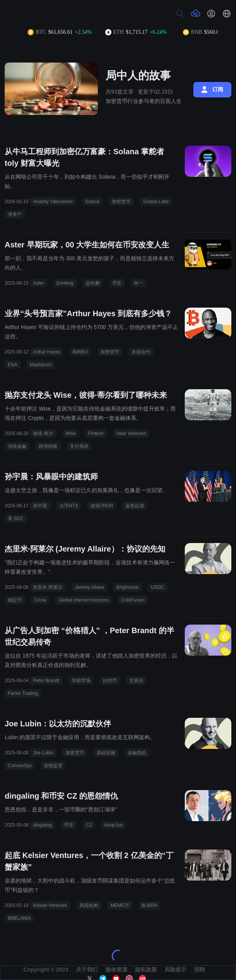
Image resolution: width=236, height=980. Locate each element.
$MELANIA (19, 918)
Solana (92, 202)
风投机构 (89, 905)
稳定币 (15, 600)
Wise (71, 433)
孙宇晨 (40, 506)
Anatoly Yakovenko (53, 202)
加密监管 (53, 766)
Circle (40, 600)
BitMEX (80, 352)
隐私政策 (146, 970)
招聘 (200, 970)
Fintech (96, 433)
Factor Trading (23, 693)
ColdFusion (133, 600)
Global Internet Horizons (84, 600)
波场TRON (102, 506)
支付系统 (79, 446)
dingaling (42, 825)
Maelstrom (41, 365)
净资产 (15, 214)
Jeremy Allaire (89, 587)
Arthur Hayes (47, 352)
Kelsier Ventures (50, 905)
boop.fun (114, 825)
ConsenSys (20, 766)
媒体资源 (116, 970)
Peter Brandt (46, 681)
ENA (13, 365)
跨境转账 (48, 446)
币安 (117, 283)
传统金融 (17, 446)
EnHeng (65, 283)
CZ (89, 825)
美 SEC (16, 519)
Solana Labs (156, 202)
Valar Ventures (131, 433)
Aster (38, 283)
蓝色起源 (135, 506)
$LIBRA (150, 905)
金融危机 (137, 753)
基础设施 (106, 753)
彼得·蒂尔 (43, 433)
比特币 (110, 681)
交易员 (136, 681)
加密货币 (121, 202)
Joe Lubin (43, 753)
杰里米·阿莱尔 (48, 587)
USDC (158, 587)
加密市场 (81, 681)
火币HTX (69, 506)
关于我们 (87, 970)
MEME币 (120, 905)
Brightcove (128, 587)
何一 (139, 283)
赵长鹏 (93, 283)
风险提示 (175, 970)
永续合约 (141, 352)
